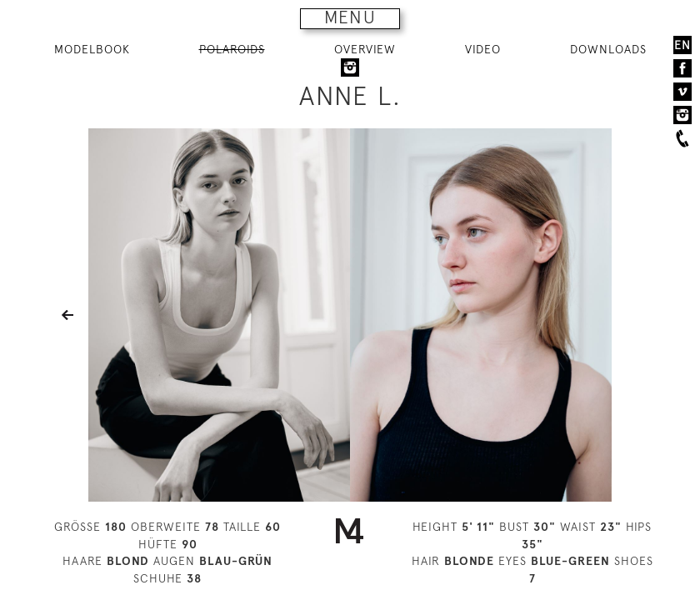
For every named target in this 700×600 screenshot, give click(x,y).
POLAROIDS (232, 49)
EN (682, 45)
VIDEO (483, 49)
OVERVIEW (365, 49)
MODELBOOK (92, 49)
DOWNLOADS (608, 49)
